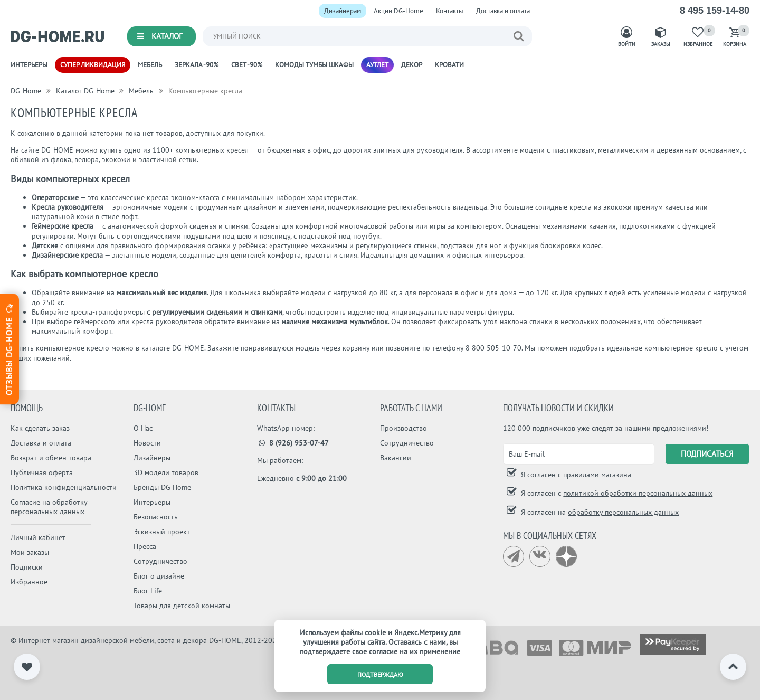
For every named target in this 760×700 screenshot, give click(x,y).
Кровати (449, 65)
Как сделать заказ (40, 428)
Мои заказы (30, 552)
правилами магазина (597, 475)
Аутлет (377, 65)
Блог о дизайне (159, 576)
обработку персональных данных (623, 512)
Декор (412, 65)
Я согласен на (599, 512)
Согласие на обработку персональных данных (49, 507)
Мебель (150, 65)
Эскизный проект (162, 532)
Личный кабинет (38, 537)
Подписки (27, 567)
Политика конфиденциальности (64, 487)
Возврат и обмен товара (51, 458)
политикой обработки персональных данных (638, 493)
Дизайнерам (343, 11)
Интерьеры (29, 65)
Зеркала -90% (197, 65)
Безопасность (156, 517)
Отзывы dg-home (9, 349)
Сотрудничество (160, 561)
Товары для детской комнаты (182, 606)
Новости (147, 443)
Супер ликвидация (93, 65)
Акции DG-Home (398, 11)
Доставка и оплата (503, 11)
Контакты (450, 11)
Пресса (145, 546)
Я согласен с (575, 475)
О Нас (143, 428)
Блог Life (148, 591)
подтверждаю (380, 674)
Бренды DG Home (162, 487)
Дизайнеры (152, 458)
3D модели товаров (166, 472)
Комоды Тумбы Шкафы (314, 65)
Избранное (29, 582)
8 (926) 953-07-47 (293, 443)
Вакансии (396, 458)
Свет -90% (247, 65)
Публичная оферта (42, 472)
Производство (403, 428)
